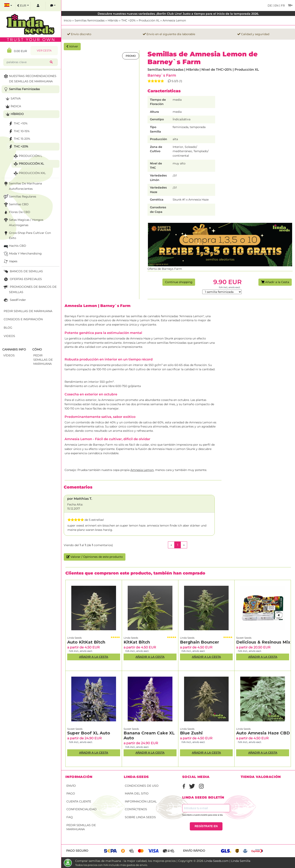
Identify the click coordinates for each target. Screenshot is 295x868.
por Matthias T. (80, 499)
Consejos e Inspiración (23, 319)
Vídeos (9, 355)
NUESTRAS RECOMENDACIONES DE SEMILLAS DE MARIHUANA (30, 78)
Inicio (68, 20)
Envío (71, 786)
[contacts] (53, 6)
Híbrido (113, 20)
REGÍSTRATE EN (206, 826)
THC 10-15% (19, 131)
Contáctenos (136, 809)
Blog (8, 328)
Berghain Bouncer (199, 642)
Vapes (10, 262)
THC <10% (18, 124)
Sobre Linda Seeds (140, 817)
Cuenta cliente (79, 801)
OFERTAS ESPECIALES (22, 279)
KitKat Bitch (137, 642)
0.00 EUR (17, 50)
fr (282, 6)
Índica (13, 107)
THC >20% (129, 20)
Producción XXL (29, 173)
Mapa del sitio (137, 793)
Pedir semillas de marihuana (81, 827)
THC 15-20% (19, 139)
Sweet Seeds (244, 638)
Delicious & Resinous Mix (263, 642)
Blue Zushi (191, 733)
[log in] (38, 6)
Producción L (27, 156)
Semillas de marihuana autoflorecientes (22, 186)
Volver (72, 46)
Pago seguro (77, 851)
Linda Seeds (74, 638)
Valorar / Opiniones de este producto (95, 557)
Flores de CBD (17, 212)
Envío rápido (194, 851)
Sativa (13, 99)
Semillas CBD (16, 205)
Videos (9, 336)
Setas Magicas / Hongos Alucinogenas (23, 222)
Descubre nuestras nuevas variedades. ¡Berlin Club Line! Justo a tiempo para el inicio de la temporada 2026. (178, 14)
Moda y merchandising (22, 254)
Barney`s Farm (162, 75)
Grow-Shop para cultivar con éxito (27, 235)
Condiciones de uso (142, 786)
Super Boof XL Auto (89, 733)
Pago (71, 793)
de (270, 6)
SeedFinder (14, 300)
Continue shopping (179, 282)
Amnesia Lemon (174, 20)
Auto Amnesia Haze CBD (263, 733)
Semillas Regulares (20, 197)
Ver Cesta (44, 51)
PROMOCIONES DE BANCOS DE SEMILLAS (30, 289)
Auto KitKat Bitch (86, 642)
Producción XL (149, 20)
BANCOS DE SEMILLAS (23, 272)
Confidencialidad (82, 809)
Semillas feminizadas (90, 20)
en (276, 6)
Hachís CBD (15, 246)
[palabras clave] (27, 62)
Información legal (141, 801)
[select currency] (23, 6)
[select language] (8, 6)
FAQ (70, 817)
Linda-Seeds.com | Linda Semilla (227, 861)
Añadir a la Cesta (275, 282)
